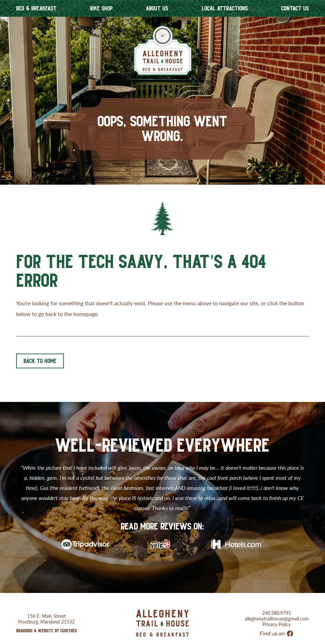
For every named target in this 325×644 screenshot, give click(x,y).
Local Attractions (225, 8)
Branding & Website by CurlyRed (46, 621)
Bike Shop (101, 8)
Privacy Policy (277, 615)
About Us (157, 8)
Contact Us (295, 8)
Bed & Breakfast (36, 8)
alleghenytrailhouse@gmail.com (277, 609)
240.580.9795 (277, 604)
